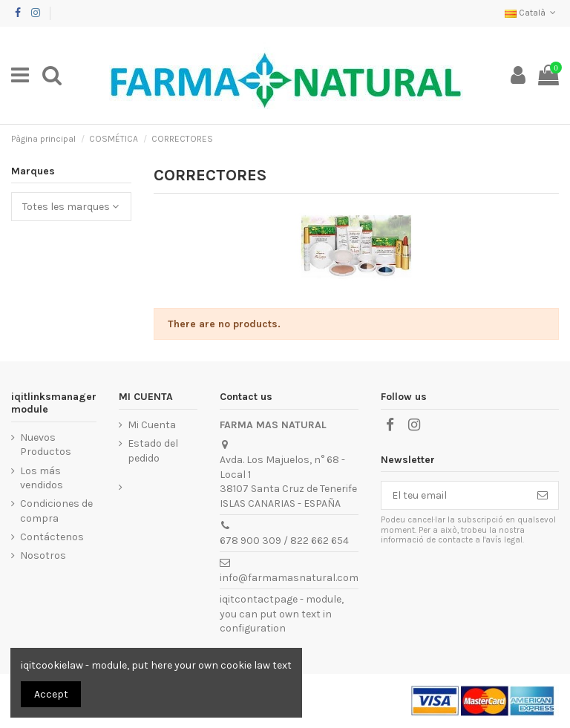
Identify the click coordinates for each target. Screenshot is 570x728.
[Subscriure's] (543, 496)
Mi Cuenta (152, 425)
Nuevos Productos (46, 445)
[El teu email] (454, 496)
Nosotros (43, 555)
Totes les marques (71, 207)
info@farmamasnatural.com (289, 578)
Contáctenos (52, 537)
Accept (51, 694)
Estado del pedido (153, 451)
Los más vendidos (42, 478)
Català (532, 13)
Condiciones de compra (56, 511)
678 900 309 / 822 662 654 (284, 541)
